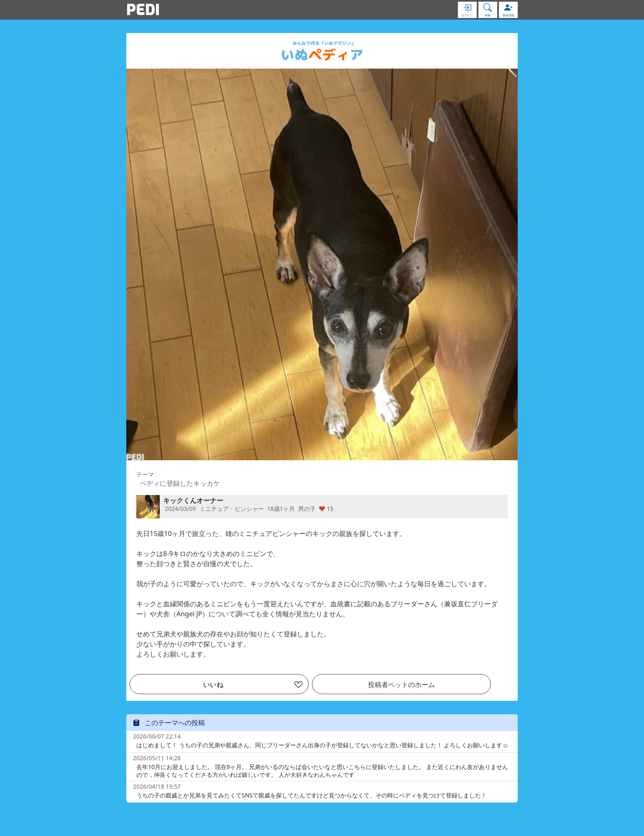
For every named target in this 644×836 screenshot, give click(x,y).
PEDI (143, 10)
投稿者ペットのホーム (401, 685)
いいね (213, 685)
